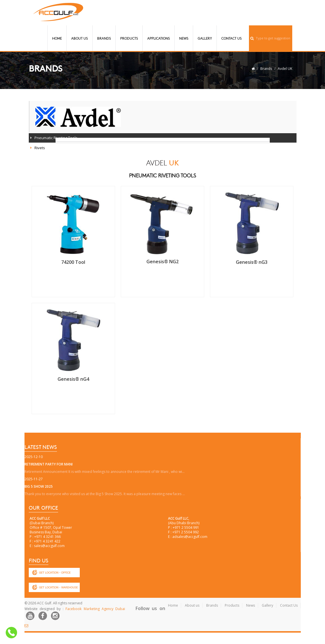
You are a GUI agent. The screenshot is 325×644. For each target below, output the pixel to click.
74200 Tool (73, 262)
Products (129, 38)
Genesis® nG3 (252, 262)
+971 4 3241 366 (47, 537)
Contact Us (231, 38)
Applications (159, 38)
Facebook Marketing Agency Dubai (95, 609)
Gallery (205, 38)
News (184, 38)
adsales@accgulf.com (190, 537)
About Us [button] (79, 38)
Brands (104, 38)
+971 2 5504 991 (186, 527)
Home (57, 38)
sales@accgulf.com (49, 546)
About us (192, 605)
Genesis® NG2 (162, 262)
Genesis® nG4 (73, 379)
